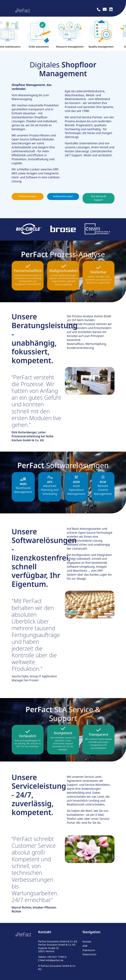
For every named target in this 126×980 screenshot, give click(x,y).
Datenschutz (90, 954)
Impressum (89, 950)
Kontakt (87, 941)
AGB (85, 946)
